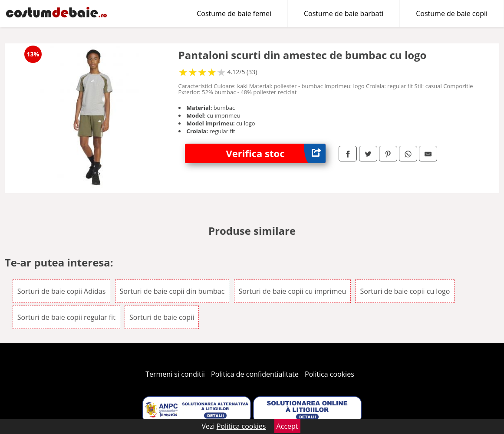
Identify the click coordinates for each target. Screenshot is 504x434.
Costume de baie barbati (344, 13)
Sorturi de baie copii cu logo (405, 291)
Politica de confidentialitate (255, 374)
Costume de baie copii (452, 13)
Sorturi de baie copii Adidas (62, 291)
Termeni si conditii (175, 374)
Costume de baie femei (234, 13)
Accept (287, 426)
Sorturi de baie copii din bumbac (172, 291)
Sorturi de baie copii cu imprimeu (293, 291)
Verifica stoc (276, 153)
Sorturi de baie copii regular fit (66, 317)
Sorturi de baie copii (162, 317)
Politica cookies (329, 374)
